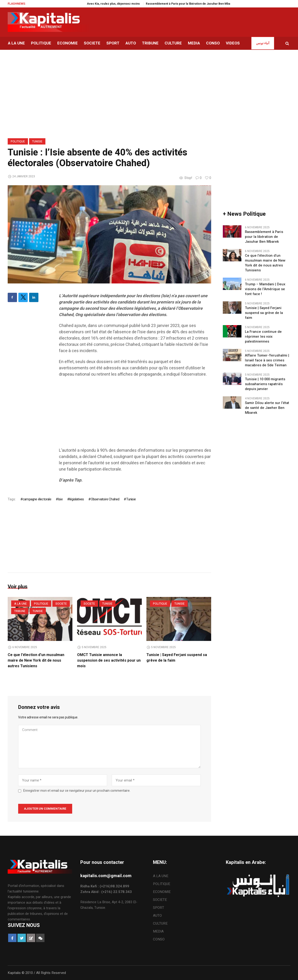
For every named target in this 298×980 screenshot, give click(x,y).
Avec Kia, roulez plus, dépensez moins (133, 4)
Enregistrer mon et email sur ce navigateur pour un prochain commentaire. (77, 791)
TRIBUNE (20, 611)
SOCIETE (61, 604)
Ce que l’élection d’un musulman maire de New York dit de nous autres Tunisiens (36, 660)
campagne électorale (37, 499)
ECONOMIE (162, 892)
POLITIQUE (18, 141)
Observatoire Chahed (105, 499)
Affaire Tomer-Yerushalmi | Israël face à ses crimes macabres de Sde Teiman (267, 360)
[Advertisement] (135, 415)
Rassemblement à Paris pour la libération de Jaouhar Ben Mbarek (210, 4)
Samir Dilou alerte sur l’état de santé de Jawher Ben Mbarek (267, 408)
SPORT (159, 908)
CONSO (159, 939)
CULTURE (160, 923)
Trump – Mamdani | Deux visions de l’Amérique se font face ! (265, 289)
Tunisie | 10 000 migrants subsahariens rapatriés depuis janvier (265, 384)
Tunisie (37, 141)
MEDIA (158, 931)
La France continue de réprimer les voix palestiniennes (263, 337)
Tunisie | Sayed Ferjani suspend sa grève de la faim (264, 313)
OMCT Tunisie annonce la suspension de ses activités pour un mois (109, 660)
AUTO (157, 916)
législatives (77, 499)
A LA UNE (20, 604)
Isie (60, 499)
